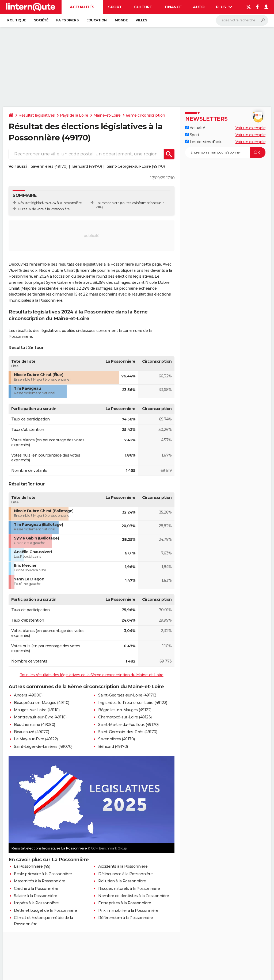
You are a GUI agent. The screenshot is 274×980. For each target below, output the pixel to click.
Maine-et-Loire (107, 115)
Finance (173, 7)
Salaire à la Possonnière (35, 896)
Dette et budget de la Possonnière (45, 910)
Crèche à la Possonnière (36, 889)
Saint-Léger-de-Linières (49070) (43, 747)
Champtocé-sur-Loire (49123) (125, 717)
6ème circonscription (145, 115)
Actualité (195, 128)
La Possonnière (108, 203)
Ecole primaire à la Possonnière (43, 874)
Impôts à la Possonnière (36, 903)
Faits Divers (67, 20)
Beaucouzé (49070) (32, 732)
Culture (143, 7)
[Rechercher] (242, 20)
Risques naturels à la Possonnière (129, 889)
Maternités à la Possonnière (40, 881)
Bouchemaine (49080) (35, 725)
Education (97, 20)
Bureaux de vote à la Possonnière (44, 209)
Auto (199, 7)
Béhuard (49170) (87, 166)
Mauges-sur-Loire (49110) (37, 710)
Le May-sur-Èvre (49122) (36, 739)
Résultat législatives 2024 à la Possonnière (50, 203)
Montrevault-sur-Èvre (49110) (40, 717)
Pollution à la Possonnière (122, 881)
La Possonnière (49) (32, 866)
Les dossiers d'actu (204, 142)
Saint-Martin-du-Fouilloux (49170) (128, 725)
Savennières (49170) (49, 166)
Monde (121, 20)
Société (41, 20)
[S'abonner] (225, 152)
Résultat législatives (37, 115)
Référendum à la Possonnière (126, 918)
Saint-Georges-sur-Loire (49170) (136, 166)
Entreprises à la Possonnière (125, 903)
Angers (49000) (28, 695)
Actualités (82, 7)
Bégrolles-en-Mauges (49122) (125, 710)
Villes (141, 20)
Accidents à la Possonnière (123, 866)
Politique (17, 20)
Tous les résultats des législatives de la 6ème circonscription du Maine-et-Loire (92, 675)
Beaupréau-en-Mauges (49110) (42, 703)
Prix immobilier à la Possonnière (128, 910)
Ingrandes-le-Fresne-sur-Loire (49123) (133, 703)
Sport (115, 7)
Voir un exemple (251, 128)
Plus (224, 7)
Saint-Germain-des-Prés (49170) (128, 732)
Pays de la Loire (74, 115)
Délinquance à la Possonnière (125, 874)
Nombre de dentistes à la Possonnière (134, 896)
